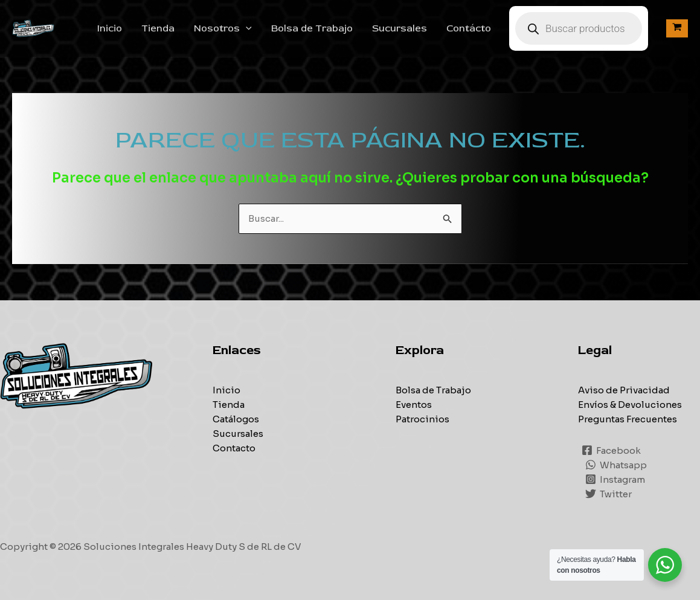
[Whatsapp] (616, 465)
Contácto (469, 28)
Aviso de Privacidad (624, 390)
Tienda (158, 28)
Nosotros (223, 28)
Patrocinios (422, 419)
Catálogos (236, 419)
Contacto (234, 448)
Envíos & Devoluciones (630, 405)
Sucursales (400, 28)
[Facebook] (611, 450)
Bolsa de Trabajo (312, 28)
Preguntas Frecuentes (628, 419)
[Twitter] (608, 494)
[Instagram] (615, 479)
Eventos (414, 405)
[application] (246, 28)
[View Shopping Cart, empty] (677, 28)
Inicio (110, 28)
